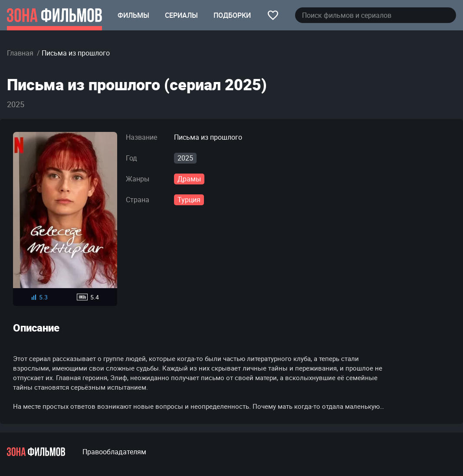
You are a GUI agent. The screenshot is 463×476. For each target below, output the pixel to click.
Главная (20, 53)
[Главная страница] (54, 15)
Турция (189, 200)
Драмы (189, 179)
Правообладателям (114, 452)
